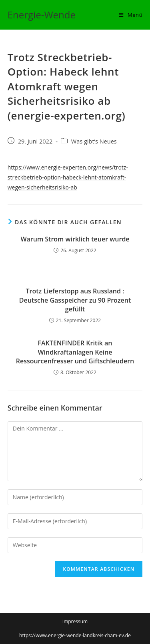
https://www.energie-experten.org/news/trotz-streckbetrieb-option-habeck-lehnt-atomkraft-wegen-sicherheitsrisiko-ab (68, 177)
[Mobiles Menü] (131, 15)
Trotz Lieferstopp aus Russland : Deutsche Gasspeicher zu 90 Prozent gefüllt (75, 300)
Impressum (75, 621)
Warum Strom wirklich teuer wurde (75, 239)
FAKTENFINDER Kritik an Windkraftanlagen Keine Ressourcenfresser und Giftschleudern (75, 352)
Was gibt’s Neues (94, 141)
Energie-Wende (42, 15)
